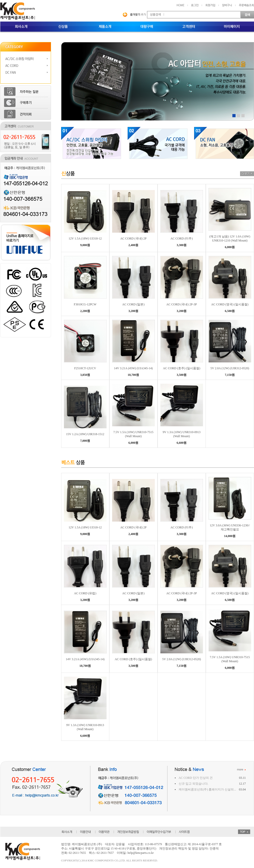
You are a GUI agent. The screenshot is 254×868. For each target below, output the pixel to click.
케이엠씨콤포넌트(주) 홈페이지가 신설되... (207, 789)
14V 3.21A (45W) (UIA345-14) (133, 368)
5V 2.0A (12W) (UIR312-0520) (230, 368)
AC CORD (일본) (133, 304)
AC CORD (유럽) (85, 593)
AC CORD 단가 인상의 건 (196, 778)
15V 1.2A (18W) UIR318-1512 (85, 434)
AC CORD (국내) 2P (133, 238)
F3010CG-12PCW (85, 304)
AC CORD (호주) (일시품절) (182, 368)
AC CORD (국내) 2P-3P (181, 304)
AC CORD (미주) (181, 238)
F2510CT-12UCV (85, 368)
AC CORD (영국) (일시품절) (230, 304)
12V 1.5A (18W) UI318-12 (85, 238)
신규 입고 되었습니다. (193, 784)
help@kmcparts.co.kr (141, 853)
